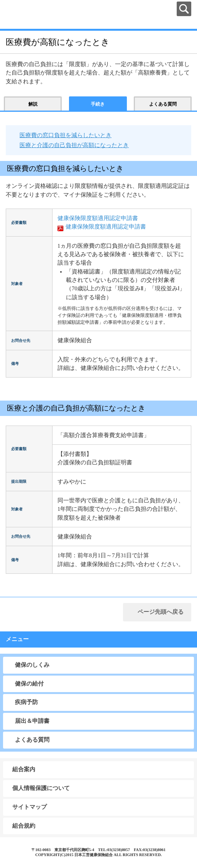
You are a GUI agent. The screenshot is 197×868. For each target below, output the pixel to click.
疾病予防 (26, 702)
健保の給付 (29, 684)
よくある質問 (32, 740)
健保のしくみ (32, 665)
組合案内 (24, 769)
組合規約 (24, 826)
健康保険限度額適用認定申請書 (98, 218)
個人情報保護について (41, 788)
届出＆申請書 (32, 721)
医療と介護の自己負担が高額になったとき (74, 145)
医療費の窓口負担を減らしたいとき (66, 135)
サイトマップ (30, 807)
